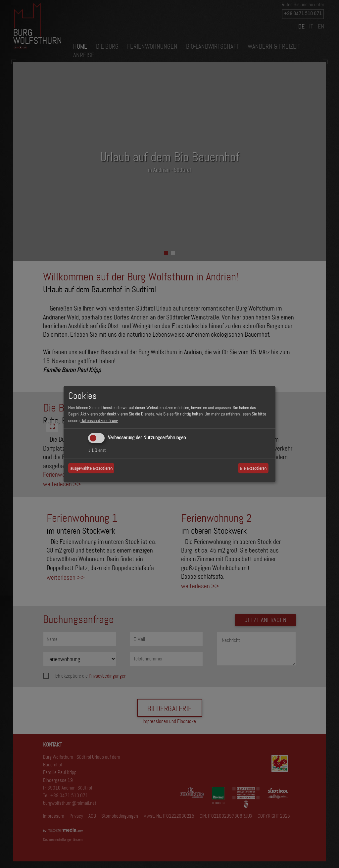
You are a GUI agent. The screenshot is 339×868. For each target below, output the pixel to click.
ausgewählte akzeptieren (91, 468)
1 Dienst (97, 450)
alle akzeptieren (253, 468)
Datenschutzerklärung (99, 420)
